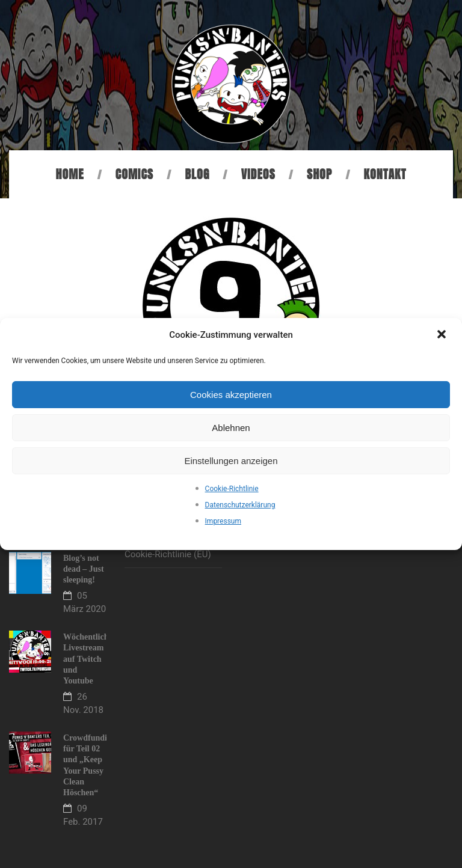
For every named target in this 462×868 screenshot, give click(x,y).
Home (70, 174)
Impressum (223, 521)
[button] (443, 335)
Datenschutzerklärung (240, 505)
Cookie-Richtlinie (232, 489)
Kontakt (385, 174)
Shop (319, 174)
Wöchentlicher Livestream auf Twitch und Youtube (90, 659)
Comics (134, 174)
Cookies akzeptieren (231, 395)
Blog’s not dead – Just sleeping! (84, 569)
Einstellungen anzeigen (231, 461)
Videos (258, 174)
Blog (197, 174)
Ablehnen (231, 428)
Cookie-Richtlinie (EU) (168, 554)
